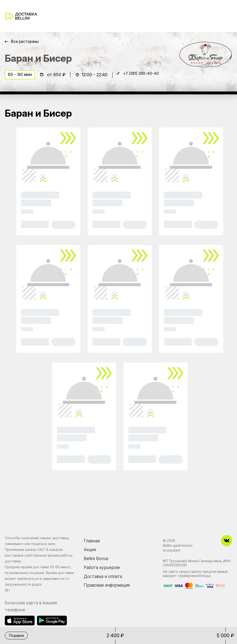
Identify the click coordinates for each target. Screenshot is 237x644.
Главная (93, 540)
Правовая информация (110, 591)
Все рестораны (27, 42)
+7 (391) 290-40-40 (144, 77)
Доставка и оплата (106, 581)
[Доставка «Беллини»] (21, 16)
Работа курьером (104, 571)
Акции (91, 551)
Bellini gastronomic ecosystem (178, 548)
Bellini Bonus (98, 561)
